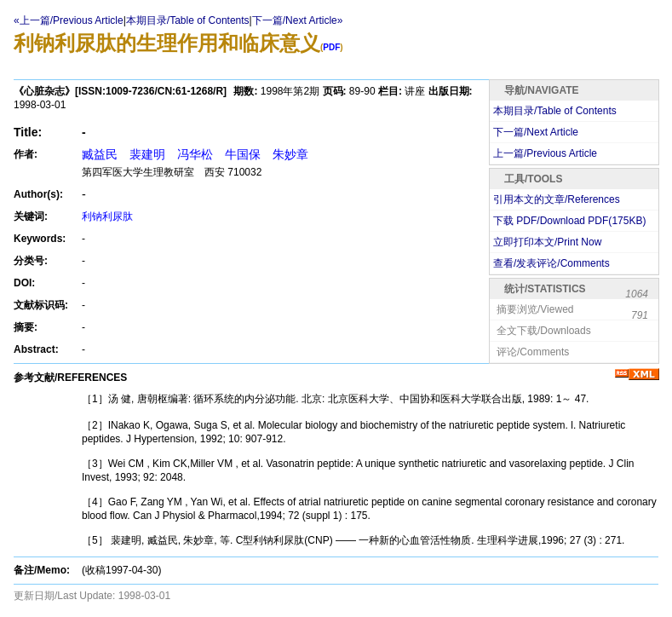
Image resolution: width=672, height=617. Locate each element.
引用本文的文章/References (557, 199)
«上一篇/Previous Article (69, 20)
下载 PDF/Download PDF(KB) (569, 221)
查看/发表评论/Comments (551, 263)
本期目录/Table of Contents (188, 20)
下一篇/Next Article (536, 132)
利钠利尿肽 (107, 216)
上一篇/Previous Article (545, 153)
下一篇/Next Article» (298, 20)
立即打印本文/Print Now (547, 242)
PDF (331, 47)
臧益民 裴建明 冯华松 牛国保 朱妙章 (195, 154)
